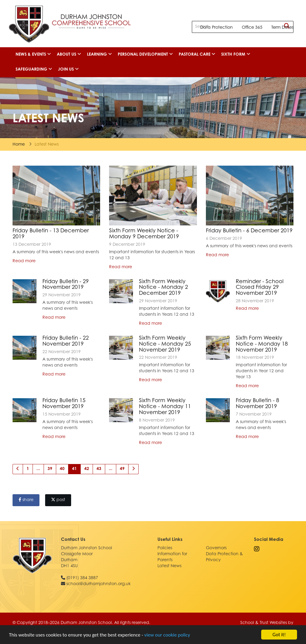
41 (74, 469)
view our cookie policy (167, 635)
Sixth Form (236, 54)
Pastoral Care (197, 54)
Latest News (169, 566)
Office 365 (252, 28)
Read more (24, 261)
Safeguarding (34, 69)
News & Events (33, 54)
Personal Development (145, 54)
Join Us (68, 69)
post (58, 500)
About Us (69, 54)
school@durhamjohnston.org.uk (98, 584)
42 (87, 469)
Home (19, 145)
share (26, 500)
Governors (216, 548)
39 (50, 469)
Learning (99, 54)
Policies (165, 548)
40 (62, 469)
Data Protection (217, 28)
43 (99, 469)
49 (122, 469)
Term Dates (282, 28)
